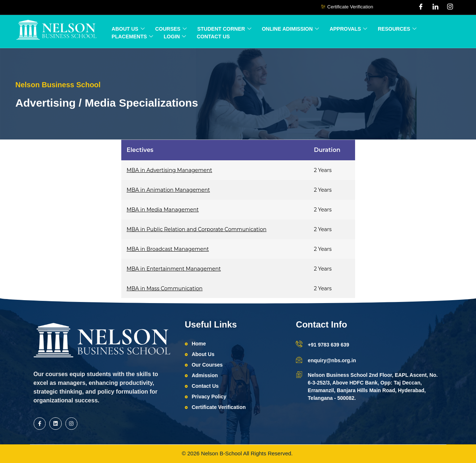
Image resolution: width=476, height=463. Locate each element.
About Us (128, 29)
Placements (132, 37)
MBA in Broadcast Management (168, 249)
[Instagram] (450, 7)
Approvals (348, 29)
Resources (397, 29)
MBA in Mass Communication (165, 288)
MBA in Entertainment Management (174, 269)
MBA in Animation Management (168, 190)
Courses (171, 29)
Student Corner (224, 29)
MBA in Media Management (163, 210)
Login (175, 37)
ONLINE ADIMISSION (291, 29)
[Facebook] (421, 7)
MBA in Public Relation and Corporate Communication (197, 229)
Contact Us (213, 37)
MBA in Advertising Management (170, 170)
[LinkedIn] (435, 7)
